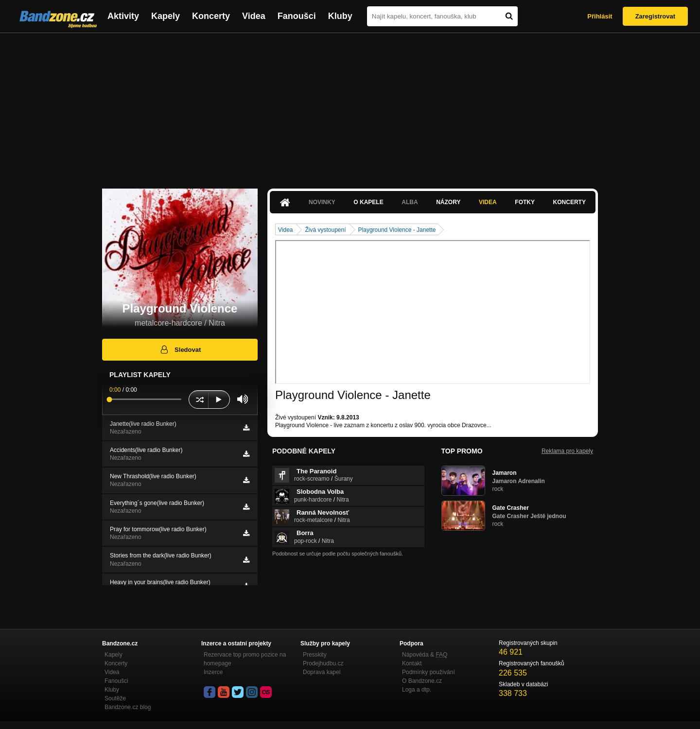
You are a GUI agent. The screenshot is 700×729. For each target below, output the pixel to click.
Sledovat (180, 349)
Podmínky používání (429, 672)
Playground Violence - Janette (397, 230)
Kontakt (412, 663)
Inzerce (213, 672)
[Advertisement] (350, 106)
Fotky (525, 202)
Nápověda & (425, 655)
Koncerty (211, 16)
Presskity (315, 655)
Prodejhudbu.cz (323, 663)
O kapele (368, 202)
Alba (410, 202)
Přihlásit (600, 16)
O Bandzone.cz (422, 681)
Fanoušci (297, 16)
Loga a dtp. (417, 690)
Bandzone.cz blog (128, 707)
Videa (254, 16)
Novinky (322, 202)
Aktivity (123, 16)
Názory (448, 202)
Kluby (340, 16)
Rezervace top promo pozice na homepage (245, 659)
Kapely (166, 16)
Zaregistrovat (655, 16)
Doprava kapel (322, 672)
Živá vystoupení (325, 230)
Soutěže (115, 698)
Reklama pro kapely (567, 451)
